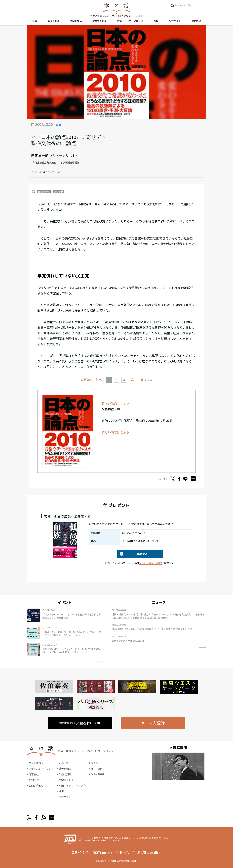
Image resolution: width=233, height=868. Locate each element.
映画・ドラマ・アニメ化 (130, 22)
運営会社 (34, 774)
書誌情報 (196, 22)
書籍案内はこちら (81, 723)
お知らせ (34, 780)
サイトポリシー (38, 763)
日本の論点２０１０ (116, 403)
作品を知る (76, 22)
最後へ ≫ (148, 379)
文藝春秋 (59, 191)
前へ (98, 379)
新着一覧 (66, 763)
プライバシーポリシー (42, 769)
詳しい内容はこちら (116, 432)
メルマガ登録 (153, 723)
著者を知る (54, 22)
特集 (156, 22)
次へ (135, 379)
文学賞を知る (100, 22)
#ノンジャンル (52, 172)
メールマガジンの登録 (151, 563)
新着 (35, 22)
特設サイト (175, 22)
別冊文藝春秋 (103, 774)
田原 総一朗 (40, 156)
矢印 (99, 661)
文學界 (99, 763)
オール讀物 (101, 769)
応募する (133, 554)
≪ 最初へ (85, 379)
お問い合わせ (37, 786)
